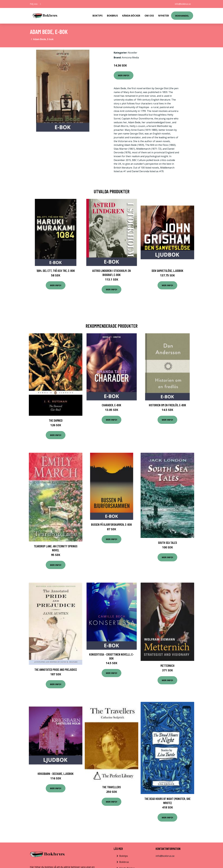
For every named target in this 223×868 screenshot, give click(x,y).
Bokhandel (182, 16)
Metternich (167, 666)
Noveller (133, 53)
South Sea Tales (167, 543)
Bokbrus (112, 16)
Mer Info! (124, 75)
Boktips (98, 16)
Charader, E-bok (111, 405)
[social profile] (41, 4)
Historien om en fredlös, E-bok (167, 405)
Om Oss (149, 16)
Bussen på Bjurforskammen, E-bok (111, 524)
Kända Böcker (131, 16)
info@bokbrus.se (183, 4)
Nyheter (164, 16)
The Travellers (111, 787)
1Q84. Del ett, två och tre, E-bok (56, 271)
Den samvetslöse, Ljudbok (167, 271)
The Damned (56, 420)
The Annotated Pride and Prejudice (56, 670)
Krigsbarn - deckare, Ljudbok (56, 774)
